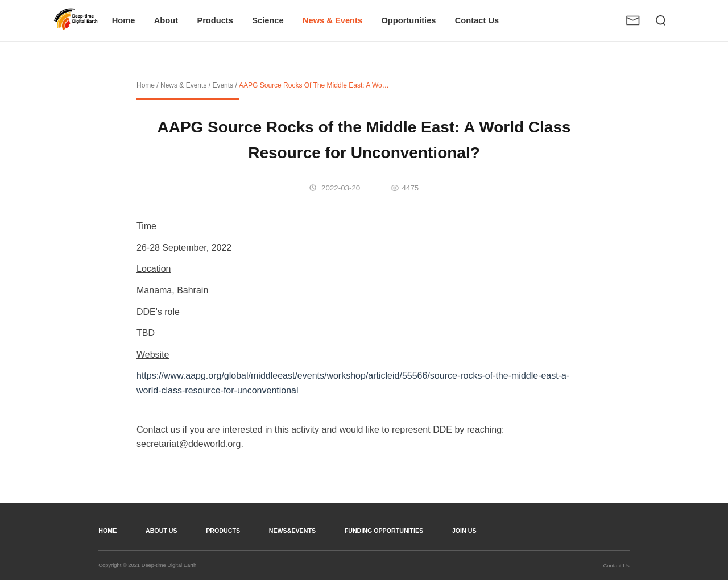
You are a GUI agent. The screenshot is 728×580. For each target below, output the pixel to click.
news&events (292, 531)
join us (464, 531)
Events (223, 85)
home (107, 531)
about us (162, 531)
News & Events (183, 85)
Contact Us (617, 566)
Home (146, 85)
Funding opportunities (384, 531)
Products (223, 531)
